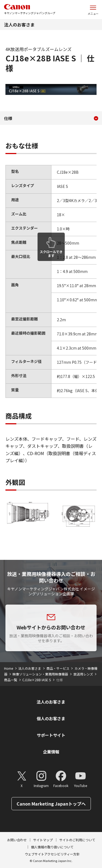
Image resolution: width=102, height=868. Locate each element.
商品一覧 (11, 680)
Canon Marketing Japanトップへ (51, 804)
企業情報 (51, 752)
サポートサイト (51, 735)
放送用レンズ (83, 674)
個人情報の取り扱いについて (52, 847)
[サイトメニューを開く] (93, 10)
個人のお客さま (51, 718)
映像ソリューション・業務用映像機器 (40, 674)
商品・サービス (58, 668)
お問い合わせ (17, 840)
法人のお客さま (19, 25)
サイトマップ (43, 840)
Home (9, 668)
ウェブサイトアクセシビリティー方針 (52, 854)
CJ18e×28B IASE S (37, 680)
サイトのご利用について (77, 840)
